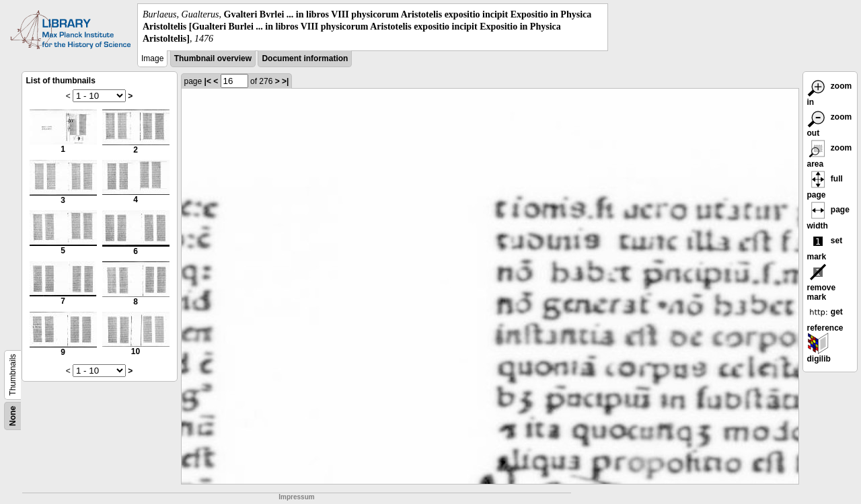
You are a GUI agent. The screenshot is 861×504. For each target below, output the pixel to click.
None (13, 416)
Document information (305, 58)
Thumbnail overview (213, 58)
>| (285, 81)
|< (208, 81)
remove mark (822, 284)
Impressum (296, 497)
